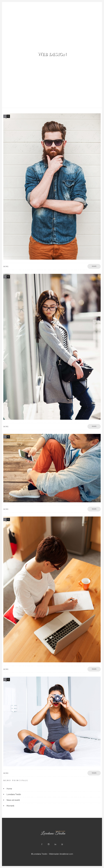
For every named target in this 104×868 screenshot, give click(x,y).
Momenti (10, 806)
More (6, 267)
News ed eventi (13, 800)
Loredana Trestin (14, 794)
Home (9, 789)
